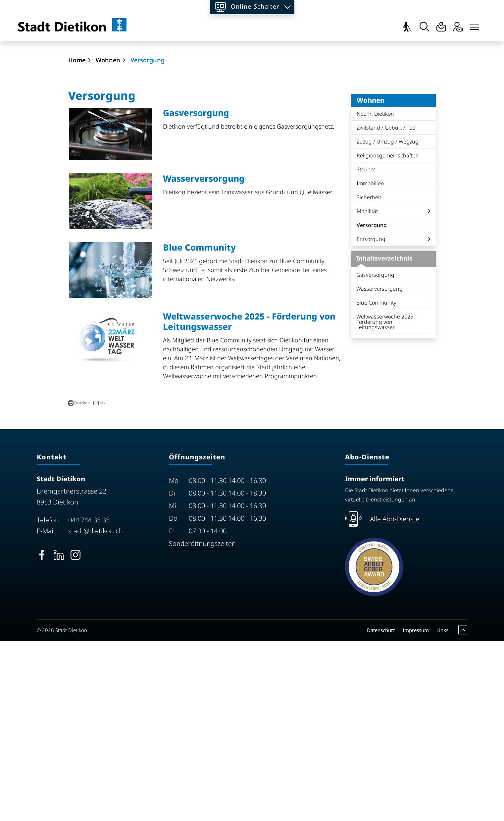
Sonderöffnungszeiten (202, 724)
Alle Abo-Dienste (395, 699)
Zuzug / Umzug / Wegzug (388, 322)
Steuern (366, 350)
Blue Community (376, 483)
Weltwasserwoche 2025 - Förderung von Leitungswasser (386, 502)
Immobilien (370, 364)
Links (442, 810)
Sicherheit (369, 378)
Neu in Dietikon (375, 294)
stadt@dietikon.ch (96, 711)
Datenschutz (381, 810)
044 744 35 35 (89, 700)
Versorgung (375, 407)
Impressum (416, 810)
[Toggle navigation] (475, 26)
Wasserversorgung (379, 469)
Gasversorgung (375, 455)
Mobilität (367, 391)
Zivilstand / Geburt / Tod (386, 308)
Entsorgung (371, 419)
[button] (79, 583)
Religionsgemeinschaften (388, 336)
